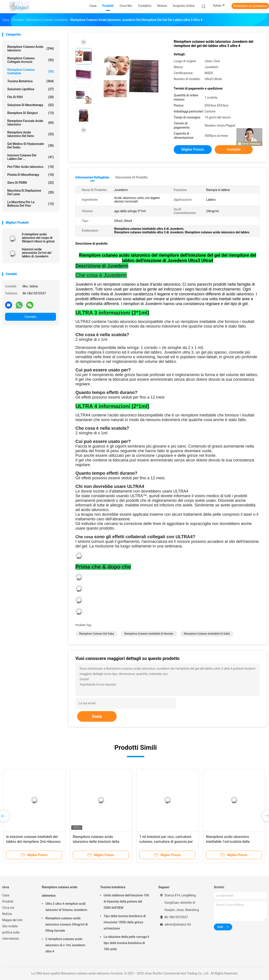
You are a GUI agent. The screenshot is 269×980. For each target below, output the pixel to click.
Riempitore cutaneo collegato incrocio (31, 60)
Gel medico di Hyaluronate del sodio (31, 146)
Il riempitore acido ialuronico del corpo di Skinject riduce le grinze (38, 238)
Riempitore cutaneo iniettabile (31, 71)
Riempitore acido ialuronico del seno (31, 134)
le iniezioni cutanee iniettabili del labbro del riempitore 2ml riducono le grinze (33, 842)
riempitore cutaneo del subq (96, 634)
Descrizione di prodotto (132, 177)
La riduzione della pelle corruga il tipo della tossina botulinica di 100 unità (126, 943)
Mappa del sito (12, 920)
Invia (97, 716)
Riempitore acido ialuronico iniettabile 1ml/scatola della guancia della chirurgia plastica (230, 842)
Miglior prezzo (193, 149)
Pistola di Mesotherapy (31, 175)
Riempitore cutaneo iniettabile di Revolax (149, 634)
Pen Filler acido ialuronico (31, 167)
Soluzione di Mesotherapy (31, 105)
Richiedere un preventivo (250, 6)
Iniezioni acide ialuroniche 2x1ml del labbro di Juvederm (37, 253)
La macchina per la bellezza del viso (31, 204)
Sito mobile (10, 926)
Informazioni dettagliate (92, 177)
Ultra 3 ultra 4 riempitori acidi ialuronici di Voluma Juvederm (66, 907)
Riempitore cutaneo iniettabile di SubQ (207, 634)
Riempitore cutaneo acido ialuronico (31, 49)
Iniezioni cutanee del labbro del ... (31, 157)
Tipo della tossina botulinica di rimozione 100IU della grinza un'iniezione (125, 922)
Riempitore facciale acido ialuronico (31, 123)
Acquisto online (184, 6)
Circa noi (8, 908)
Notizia (7, 914)
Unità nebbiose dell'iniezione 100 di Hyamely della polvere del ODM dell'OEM (126, 901)
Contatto (30, 317)
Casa (6, 895)
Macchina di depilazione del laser (31, 192)
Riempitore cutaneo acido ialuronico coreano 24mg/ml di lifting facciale (67, 924)
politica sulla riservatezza (11, 935)
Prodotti (8, 901)
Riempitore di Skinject (31, 113)
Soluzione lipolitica (31, 89)
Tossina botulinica (31, 81)
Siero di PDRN (31, 183)
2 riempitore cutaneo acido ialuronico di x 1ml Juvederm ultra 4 (65, 945)
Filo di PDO (31, 97)
